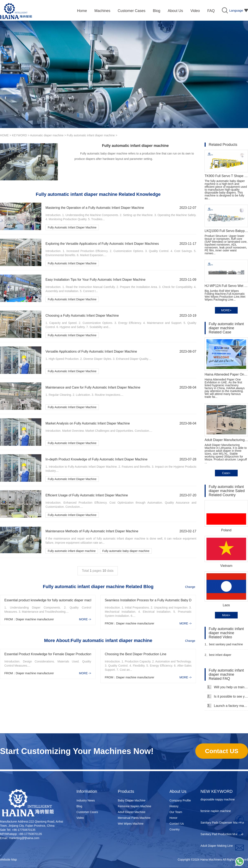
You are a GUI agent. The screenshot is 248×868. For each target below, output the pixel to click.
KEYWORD (19, 135)
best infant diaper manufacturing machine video (224, 657)
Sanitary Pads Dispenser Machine (222, 824)
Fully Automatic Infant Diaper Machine (72, 227)
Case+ (226, 473)
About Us (178, 791)
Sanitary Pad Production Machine (222, 835)
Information (87, 791)
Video (80, 818)
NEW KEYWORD (217, 791)
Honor (173, 818)
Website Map (8, 860)
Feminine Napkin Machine (135, 806)
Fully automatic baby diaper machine (126, 551)
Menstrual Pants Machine (134, 818)
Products (126, 791)
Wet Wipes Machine (131, 824)
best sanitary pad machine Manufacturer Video (224, 646)
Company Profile (180, 800)
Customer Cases (87, 812)
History (174, 806)
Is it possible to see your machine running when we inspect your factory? (228, 696)
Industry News (86, 800)
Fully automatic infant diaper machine (91, 135)
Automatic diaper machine (47, 135)
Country (175, 829)
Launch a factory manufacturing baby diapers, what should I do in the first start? (228, 706)
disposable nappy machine (218, 801)
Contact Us (177, 824)
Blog (79, 806)
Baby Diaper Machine (132, 800)
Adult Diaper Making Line (217, 847)
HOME (4, 135)
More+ (226, 615)
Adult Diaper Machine (132, 812)
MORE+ (226, 310)
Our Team (176, 812)
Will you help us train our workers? (228, 687)
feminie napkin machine (216, 812)
